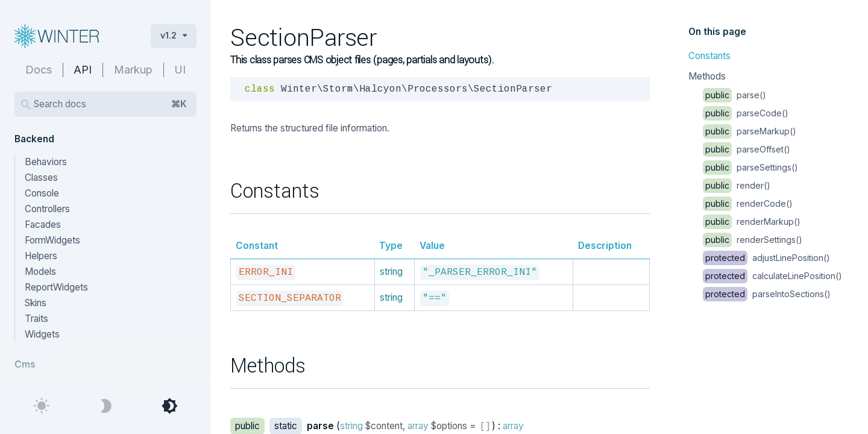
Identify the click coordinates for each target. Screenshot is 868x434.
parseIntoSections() (767, 294)
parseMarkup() (750, 131)
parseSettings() (750, 167)
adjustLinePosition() (766, 258)
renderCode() (748, 203)
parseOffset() (747, 149)
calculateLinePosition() (772, 276)
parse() (734, 95)
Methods (707, 76)
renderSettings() (753, 240)
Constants (709, 56)
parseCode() (746, 113)
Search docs (110, 104)
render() (737, 185)
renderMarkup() (752, 222)
